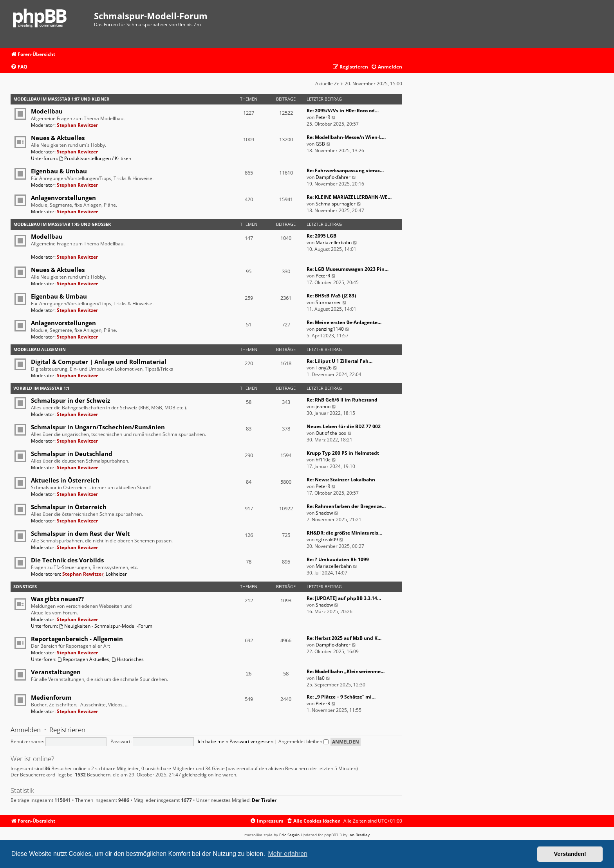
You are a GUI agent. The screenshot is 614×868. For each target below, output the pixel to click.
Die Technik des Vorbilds (67, 560)
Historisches (128, 659)
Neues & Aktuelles (58, 138)
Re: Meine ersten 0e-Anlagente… (344, 322)
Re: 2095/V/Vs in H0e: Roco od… (343, 111)
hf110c (323, 460)
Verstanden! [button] (570, 854)
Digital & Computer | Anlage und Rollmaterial (99, 362)
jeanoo (323, 406)
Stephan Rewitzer (77, 125)
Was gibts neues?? (57, 599)
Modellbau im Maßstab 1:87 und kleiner (61, 99)
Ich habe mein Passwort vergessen (236, 741)
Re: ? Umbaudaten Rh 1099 (338, 559)
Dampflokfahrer (333, 177)
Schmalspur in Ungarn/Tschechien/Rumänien (98, 427)
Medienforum (51, 697)
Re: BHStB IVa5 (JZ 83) (331, 296)
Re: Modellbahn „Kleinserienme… (346, 671)
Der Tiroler (264, 800)
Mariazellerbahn (334, 242)
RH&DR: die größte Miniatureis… (344, 533)
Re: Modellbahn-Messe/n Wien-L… (346, 137)
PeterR (323, 117)
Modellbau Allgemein (40, 349)
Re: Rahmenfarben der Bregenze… (346, 506)
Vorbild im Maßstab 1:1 (41, 388)
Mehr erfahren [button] (288, 854)
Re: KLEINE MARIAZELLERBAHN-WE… (349, 197)
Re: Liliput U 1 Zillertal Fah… (340, 361)
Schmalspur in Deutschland (72, 454)
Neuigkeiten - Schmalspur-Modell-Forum (106, 626)
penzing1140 (330, 329)
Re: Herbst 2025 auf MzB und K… (344, 638)
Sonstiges (25, 586)
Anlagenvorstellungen (63, 198)
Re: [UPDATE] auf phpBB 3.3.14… (344, 598)
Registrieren (67, 730)
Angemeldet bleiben (303, 741)
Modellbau (47, 111)
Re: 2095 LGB (321, 236)
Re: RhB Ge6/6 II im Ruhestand (342, 400)
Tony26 (324, 368)
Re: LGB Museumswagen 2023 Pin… (348, 269)
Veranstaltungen (56, 672)
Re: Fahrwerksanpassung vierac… (345, 170)
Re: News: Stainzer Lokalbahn (341, 480)
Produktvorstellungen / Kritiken (95, 158)
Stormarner (328, 302)
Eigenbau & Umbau (59, 171)
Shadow (324, 513)
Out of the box (331, 433)
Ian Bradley (359, 835)
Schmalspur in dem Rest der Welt (80, 533)
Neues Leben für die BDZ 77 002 (344, 426)
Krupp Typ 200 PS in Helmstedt (343, 453)
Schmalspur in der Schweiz (70, 400)
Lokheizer (116, 574)
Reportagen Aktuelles (83, 659)
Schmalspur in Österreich (69, 507)
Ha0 (320, 678)
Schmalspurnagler (336, 204)
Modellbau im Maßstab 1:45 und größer (62, 224)
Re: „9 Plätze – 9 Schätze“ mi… (341, 697)
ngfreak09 (327, 539)
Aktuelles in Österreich (65, 480)
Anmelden (26, 730)
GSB (320, 144)
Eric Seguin (289, 835)
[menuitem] (19, 67)
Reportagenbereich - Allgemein (77, 639)
